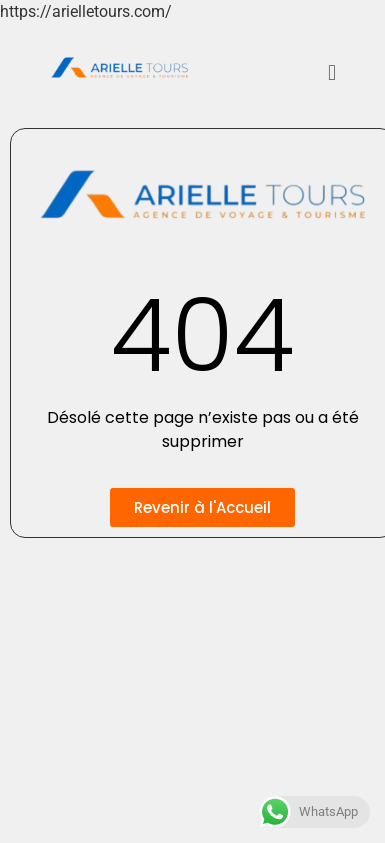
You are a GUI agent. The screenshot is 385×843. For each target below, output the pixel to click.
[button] (331, 72)
